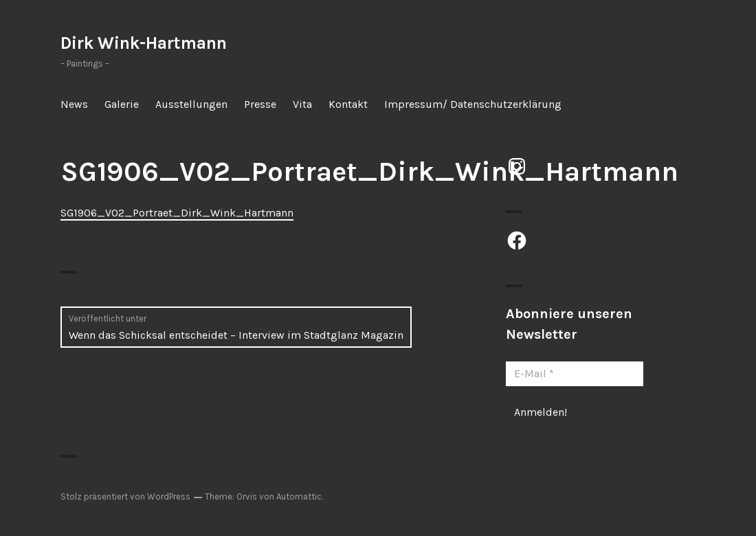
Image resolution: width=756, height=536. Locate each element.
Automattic (299, 496)
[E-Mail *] (575, 374)
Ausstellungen (191, 104)
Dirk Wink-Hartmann (144, 43)
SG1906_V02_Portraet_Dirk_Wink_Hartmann (177, 213)
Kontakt (348, 104)
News (74, 104)
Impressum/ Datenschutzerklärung (473, 104)
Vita (302, 104)
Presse (260, 104)
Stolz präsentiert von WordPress (125, 496)
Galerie (122, 104)
